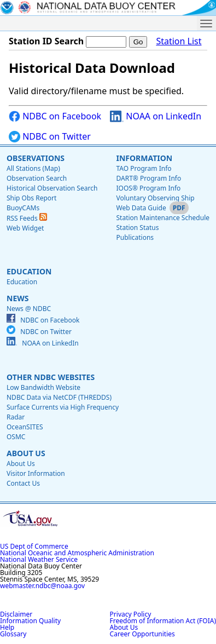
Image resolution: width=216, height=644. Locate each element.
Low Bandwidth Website (43, 387)
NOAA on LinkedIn (156, 116)
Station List (179, 41)
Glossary (13, 634)
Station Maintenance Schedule (163, 218)
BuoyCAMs (23, 208)
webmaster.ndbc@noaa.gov (42, 586)
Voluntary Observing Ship (155, 198)
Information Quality (30, 621)
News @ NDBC (29, 309)
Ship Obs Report (31, 198)
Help (7, 627)
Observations (36, 158)
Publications (135, 237)
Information (144, 158)
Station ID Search (46, 41)
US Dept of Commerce (34, 546)
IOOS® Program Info (148, 188)
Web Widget (25, 228)
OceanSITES (25, 427)
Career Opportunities (142, 634)
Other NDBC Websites (51, 377)
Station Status (137, 228)
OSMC (16, 437)
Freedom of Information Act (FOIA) (163, 621)
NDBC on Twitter (50, 137)
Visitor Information (36, 473)
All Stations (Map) (33, 168)
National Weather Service (39, 559)
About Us (26, 453)
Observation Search (37, 178)
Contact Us (23, 483)
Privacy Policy (131, 614)
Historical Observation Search (52, 188)
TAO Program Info (144, 168)
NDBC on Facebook (55, 116)
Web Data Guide (141, 208)
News (17, 298)
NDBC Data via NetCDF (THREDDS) (59, 397)
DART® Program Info (148, 178)
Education (29, 271)
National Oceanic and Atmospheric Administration (77, 553)
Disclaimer (16, 614)
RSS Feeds (27, 218)
